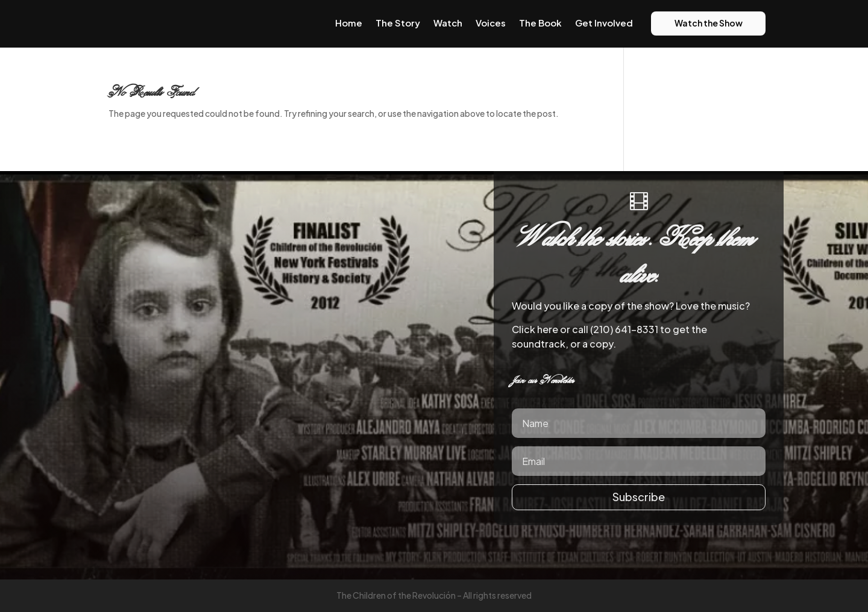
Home (349, 23)
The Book (540, 23)
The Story (398, 23)
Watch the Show (709, 23)
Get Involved (604, 23)
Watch (448, 23)
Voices (491, 23)
